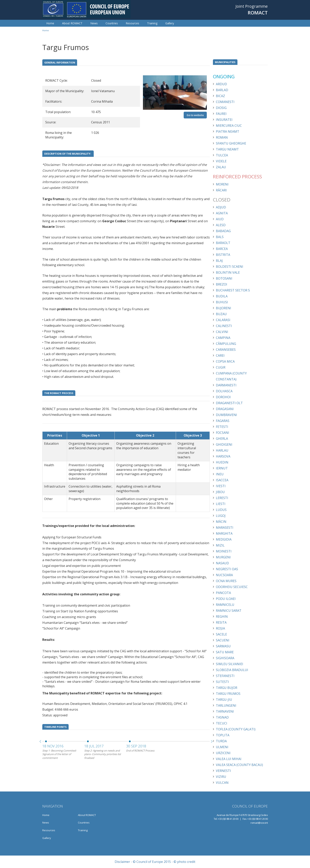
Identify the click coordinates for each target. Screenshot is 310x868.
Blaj (219, 261)
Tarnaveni (225, 711)
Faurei (221, 114)
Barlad (222, 90)
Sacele (221, 634)
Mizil (220, 545)
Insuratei (224, 120)
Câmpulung (226, 344)
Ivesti (221, 486)
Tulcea (222, 155)
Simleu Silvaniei (230, 664)
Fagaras (223, 421)
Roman (222, 137)
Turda (221, 741)
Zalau (221, 167)
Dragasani (225, 409)
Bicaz (220, 96)
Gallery (170, 23)
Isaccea (222, 480)
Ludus (221, 510)
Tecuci (222, 723)
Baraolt (223, 243)
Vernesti (223, 771)
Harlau (222, 450)
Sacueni (223, 640)
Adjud (221, 207)
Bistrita (223, 255)
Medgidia (224, 539)
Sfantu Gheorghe (231, 143)
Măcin (221, 522)
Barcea (222, 249)
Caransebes (226, 350)
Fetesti (222, 427)
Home (50, 23)
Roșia (220, 628)
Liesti (221, 504)
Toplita (223, 735)
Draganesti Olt (229, 403)
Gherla (222, 439)
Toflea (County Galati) (236, 729)
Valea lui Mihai (229, 759)
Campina (223, 338)
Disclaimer (122, 862)
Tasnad (222, 717)
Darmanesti (226, 385)
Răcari (221, 190)
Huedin (222, 462)
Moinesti (224, 551)
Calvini (222, 332)
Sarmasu (223, 646)
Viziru (221, 777)
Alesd (221, 225)
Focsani (223, 433)
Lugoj (221, 516)
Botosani (224, 278)
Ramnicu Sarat (229, 611)
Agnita (222, 213)
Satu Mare (225, 652)
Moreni (222, 184)
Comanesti (225, 102)
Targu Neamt (227, 149)
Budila (222, 296)
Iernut (222, 468)
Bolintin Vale (228, 272)
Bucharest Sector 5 (233, 290)
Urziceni (223, 753)
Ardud (221, 84)
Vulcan (222, 783)
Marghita (224, 533)
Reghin (222, 616)
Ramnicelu (225, 605)
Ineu (220, 474)
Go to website (195, 115)
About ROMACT (72, 23)
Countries (112, 23)
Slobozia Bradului (232, 670)
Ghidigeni (224, 444)
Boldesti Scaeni (230, 267)
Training (152, 23)
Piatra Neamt (228, 131)
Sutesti (222, 682)
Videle (221, 161)
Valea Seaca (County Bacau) (239, 765)
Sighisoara (225, 658)
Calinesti (224, 326)
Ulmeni (222, 747)
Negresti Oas (227, 569)
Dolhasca (224, 391)
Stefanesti (225, 676)
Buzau (221, 314)
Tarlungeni (226, 705)
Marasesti (225, 528)
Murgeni (223, 557)
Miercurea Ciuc (229, 126)
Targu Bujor (227, 688)
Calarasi (223, 320)
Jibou (220, 492)
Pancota (223, 593)
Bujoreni (224, 308)
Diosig (221, 108)
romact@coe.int (259, 823)
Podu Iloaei (226, 599)
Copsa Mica (225, 361)
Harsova (223, 456)
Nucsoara (224, 575)
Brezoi (222, 284)
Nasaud (222, 563)
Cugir (221, 367)
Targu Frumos (228, 694)
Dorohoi (223, 397)
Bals (220, 237)
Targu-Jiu (224, 700)
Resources (132, 23)
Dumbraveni (226, 415)
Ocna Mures (226, 581)
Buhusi (222, 302)
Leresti (222, 498)
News (94, 23)
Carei (220, 356)
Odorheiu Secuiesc (232, 587)
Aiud (220, 219)
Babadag (223, 231)
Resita (221, 622)
